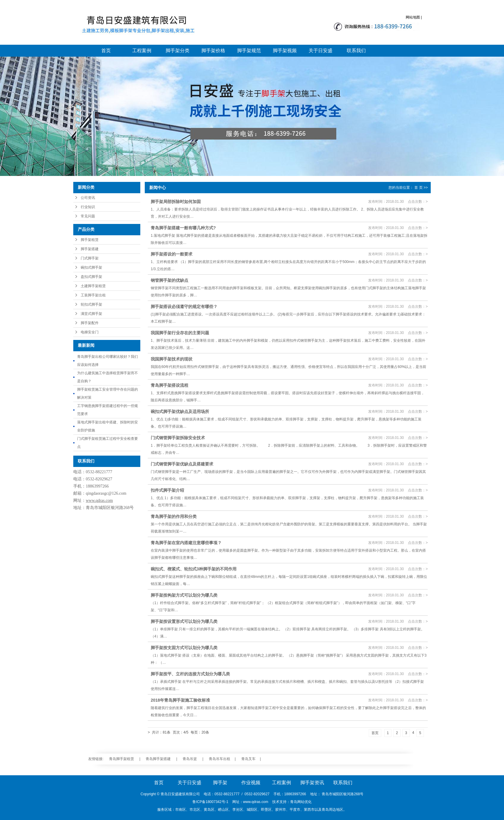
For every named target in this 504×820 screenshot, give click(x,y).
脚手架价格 (213, 51)
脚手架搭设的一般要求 (172, 254)
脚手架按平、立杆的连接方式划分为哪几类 (190, 674)
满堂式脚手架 (91, 314)
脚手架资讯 (312, 783)
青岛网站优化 (301, 802)
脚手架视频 (285, 51)
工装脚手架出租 (93, 295)
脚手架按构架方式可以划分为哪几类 (184, 595)
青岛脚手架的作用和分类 (174, 516)
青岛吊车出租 (220, 759)
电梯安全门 (90, 332)
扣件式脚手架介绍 (167, 490)
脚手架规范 (249, 51)
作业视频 (251, 783)
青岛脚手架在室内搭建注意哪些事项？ (186, 543)
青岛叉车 (248, 759)
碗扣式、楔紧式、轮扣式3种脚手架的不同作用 (194, 569)
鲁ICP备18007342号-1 (210, 802)
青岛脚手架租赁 (122, 759)
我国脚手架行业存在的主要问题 (180, 333)
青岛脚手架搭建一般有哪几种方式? (183, 228)
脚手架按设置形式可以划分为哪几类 (184, 621)
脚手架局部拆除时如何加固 (176, 202)
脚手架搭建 (90, 249)
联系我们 (356, 51)
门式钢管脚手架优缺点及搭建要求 (182, 464)
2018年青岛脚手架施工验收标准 (180, 700)
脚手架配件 (90, 323)
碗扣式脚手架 (91, 267)
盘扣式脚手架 (91, 277)
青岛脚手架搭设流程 (169, 385)
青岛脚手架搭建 (158, 759)
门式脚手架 (90, 258)
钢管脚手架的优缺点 (169, 280)
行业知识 (88, 207)
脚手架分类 (178, 51)
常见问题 (88, 216)
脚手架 (220, 783)
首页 (106, 51)
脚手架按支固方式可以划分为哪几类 (184, 648)
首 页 (418, 188)
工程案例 (142, 51)
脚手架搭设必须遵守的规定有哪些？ (184, 307)
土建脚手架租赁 (93, 286)
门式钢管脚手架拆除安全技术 (178, 438)
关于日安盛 (321, 51)
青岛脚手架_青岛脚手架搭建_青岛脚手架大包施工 (137, 25)
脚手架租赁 (90, 240)
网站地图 (413, 17)
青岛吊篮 (190, 759)
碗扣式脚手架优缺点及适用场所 (180, 411)
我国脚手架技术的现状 (172, 359)
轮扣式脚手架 (91, 304)
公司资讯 (88, 198)
